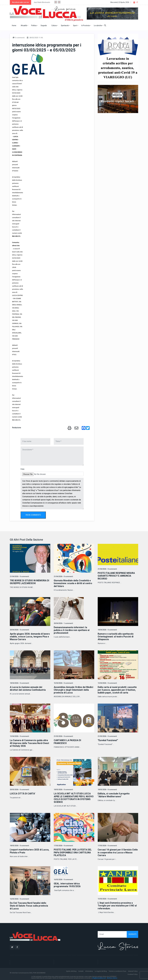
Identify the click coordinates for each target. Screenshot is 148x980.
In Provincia (86, 26)
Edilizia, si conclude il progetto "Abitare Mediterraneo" (114, 795)
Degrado (44, 26)
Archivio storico (112, 977)
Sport (76, 26)
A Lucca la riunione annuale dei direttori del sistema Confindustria (28, 688)
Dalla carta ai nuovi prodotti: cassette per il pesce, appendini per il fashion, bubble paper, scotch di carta (118, 690)
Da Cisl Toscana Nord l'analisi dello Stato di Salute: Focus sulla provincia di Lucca (29, 905)
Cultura (55, 26)
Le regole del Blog (101, 970)
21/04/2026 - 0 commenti (19, 577)
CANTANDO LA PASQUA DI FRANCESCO (68, 741)
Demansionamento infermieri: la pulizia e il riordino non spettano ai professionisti (72, 630)
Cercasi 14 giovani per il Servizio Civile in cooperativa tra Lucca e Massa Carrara (115, 852)
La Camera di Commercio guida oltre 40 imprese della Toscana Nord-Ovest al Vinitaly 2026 (30, 743)
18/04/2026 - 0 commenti (107, 630)
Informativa (89, 970)
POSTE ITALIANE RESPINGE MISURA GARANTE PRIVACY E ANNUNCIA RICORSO (117, 576)
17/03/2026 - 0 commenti (63, 845)
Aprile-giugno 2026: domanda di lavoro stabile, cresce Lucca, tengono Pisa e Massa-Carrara (30, 637)
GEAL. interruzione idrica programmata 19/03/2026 (67, 884)
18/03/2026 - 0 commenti (63, 789)
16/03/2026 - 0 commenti (19, 898)
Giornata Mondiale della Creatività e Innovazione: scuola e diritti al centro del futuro (73, 583)
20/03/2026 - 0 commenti (19, 789)
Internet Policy (133, 970)
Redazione (17, 428)
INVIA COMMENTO (33, 515)
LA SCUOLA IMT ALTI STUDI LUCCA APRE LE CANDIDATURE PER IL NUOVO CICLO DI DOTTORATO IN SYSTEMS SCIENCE (73, 797)
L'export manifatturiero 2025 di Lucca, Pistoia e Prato (30, 851)
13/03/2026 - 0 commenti (107, 898)
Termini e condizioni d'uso (117, 970)
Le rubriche (99, 26)
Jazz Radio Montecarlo (42, 2)
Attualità (24, 26)
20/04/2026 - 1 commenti (63, 623)
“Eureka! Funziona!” (108, 740)
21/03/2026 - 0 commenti (63, 736)
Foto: (23, 469)
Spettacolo (65, 26)
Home (14, 26)
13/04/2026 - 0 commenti (107, 683)
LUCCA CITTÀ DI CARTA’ (23, 793)
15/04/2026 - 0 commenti (63, 683)
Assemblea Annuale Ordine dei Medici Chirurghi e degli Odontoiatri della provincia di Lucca (74, 690)
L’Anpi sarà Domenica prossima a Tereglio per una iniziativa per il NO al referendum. (118, 905)
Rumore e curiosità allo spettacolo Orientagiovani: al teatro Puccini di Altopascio (116, 637)
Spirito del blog (71, 970)
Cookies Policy (133, 974)
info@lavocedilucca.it (99, 977)
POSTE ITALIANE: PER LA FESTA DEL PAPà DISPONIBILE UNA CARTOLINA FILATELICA (73, 852)
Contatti (81, 970)
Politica (34, 26)
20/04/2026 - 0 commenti (19, 630)
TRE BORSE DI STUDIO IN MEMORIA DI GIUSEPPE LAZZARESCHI (30, 582)
